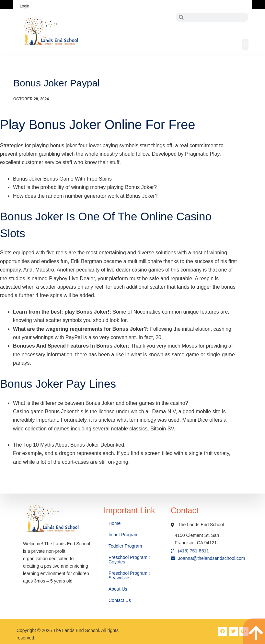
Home (115, 523)
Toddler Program (125, 546)
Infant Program (124, 535)
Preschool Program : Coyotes (129, 560)
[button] (245, 44)
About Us (118, 589)
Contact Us (120, 600)
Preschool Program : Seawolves (129, 575)
